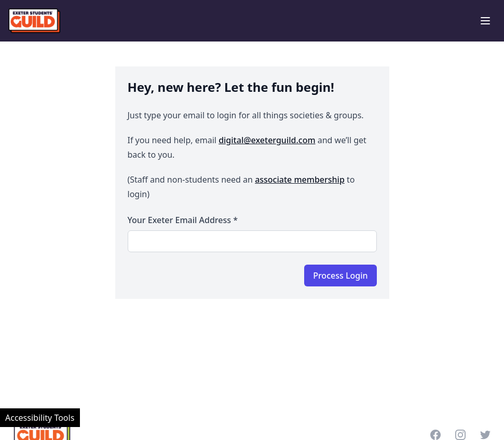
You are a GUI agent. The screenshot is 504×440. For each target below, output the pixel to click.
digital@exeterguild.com (267, 140)
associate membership (300, 180)
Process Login (340, 276)
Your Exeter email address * (183, 220)
